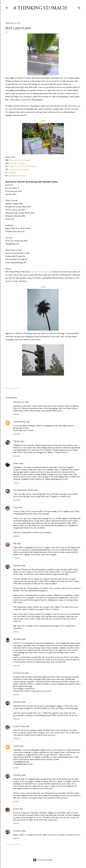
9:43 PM (16, 719)
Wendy (16, 441)
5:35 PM (16, 414)
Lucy (15, 507)
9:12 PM (16, 632)
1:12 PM (16, 768)
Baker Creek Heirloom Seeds (23, 166)
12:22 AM (17, 456)
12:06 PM (17, 500)
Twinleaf (12, 173)
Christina (17, 566)
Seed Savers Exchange (20, 160)
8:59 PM (16, 838)
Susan (16, 809)
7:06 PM (16, 558)
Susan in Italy (19, 726)
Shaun (16, 463)
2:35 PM (16, 536)
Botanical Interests (17, 176)
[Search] (79, 7)
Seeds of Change (18, 163)
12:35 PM (16, 739)
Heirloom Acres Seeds (20, 169)
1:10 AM (16, 483)
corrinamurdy (19, 422)
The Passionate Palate (23, 490)
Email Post (16, 388)
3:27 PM (16, 695)
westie (16, 746)
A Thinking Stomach (40, 8)
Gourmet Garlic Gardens (41, 272)
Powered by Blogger (43, 860)
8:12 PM (16, 801)
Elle (15, 544)
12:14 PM (16, 666)
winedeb (17, 639)
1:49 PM (16, 823)
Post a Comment (13, 844)
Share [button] (8, 388)
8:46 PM (16, 434)
